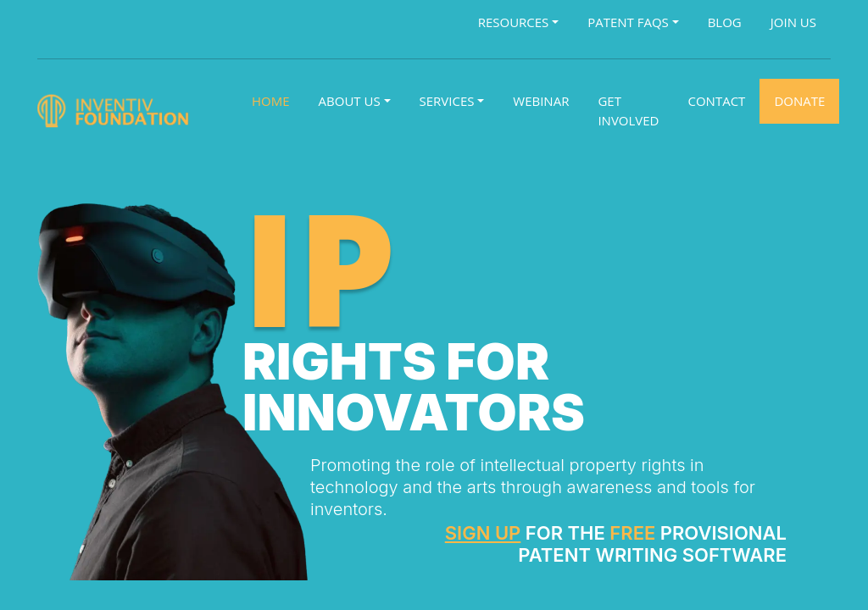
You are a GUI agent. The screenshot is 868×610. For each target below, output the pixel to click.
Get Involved (628, 111)
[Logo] (116, 111)
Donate (799, 101)
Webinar (541, 101)
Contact (717, 101)
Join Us (793, 22)
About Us (350, 101)
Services (447, 101)
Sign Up (483, 533)
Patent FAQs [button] (628, 22)
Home (271, 101)
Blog (725, 22)
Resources (514, 22)
